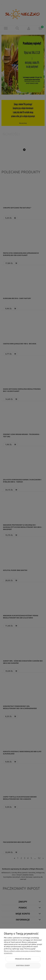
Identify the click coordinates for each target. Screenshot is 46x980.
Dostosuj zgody (23, 966)
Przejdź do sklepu (23, 959)
